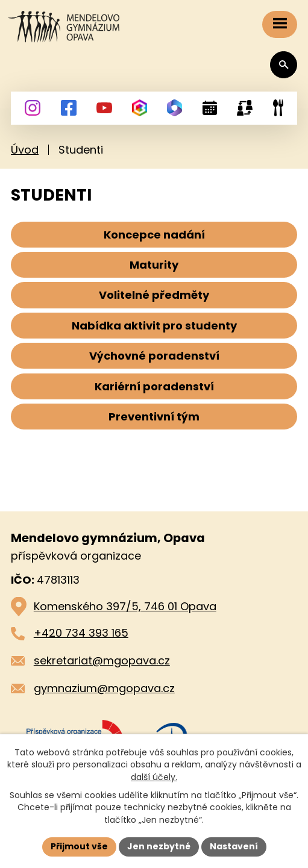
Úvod (25, 150)
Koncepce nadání (154, 235)
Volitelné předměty (154, 295)
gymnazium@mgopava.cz (104, 688)
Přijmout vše (79, 846)
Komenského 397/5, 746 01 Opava (125, 606)
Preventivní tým (154, 417)
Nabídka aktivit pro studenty (154, 326)
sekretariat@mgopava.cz (102, 660)
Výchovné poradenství (154, 356)
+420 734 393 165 (81, 633)
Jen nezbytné (159, 846)
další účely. (154, 777)
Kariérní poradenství (154, 386)
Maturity (154, 265)
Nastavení (234, 846)
